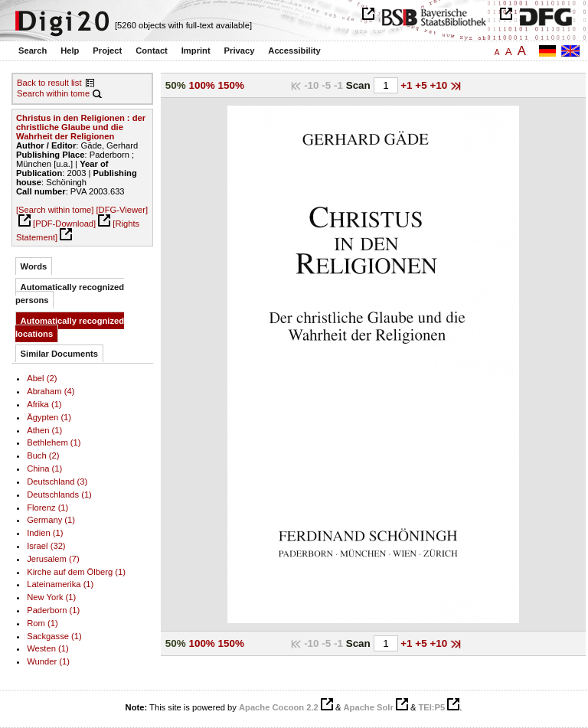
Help (70, 51)
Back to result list (49, 83)
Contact (152, 51)
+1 (408, 85)
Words (34, 266)
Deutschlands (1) (59, 495)
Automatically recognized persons (70, 294)
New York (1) (51, 597)
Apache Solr (369, 707)
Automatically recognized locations (70, 327)
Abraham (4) (51, 391)
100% (201, 85)
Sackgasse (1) (54, 636)
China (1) (44, 468)
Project (107, 51)
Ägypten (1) (49, 417)
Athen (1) (44, 430)
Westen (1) (48, 648)
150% (231, 85)
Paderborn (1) (53, 610)
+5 (422, 85)
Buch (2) (43, 455)
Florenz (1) (47, 508)
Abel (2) (42, 378)
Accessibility (294, 51)
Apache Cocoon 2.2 (279, 707)
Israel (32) (46, 546)
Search (33, 51)
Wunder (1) (48, 661)
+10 (440, 85)
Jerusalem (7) (53, 559)
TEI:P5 (431, 707)
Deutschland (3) (57, 482)
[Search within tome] (55, 210)
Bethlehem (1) (54, 442)
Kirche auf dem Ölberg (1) (76, 572)
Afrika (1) (44, 404)
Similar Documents (59, 354)
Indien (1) (45, 533)
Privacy (240, 51)
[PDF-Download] (64, 224)
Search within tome (53, 93)
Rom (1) (42, 623)
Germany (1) (51, 520)
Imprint (196, 51)
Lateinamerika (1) (60, 584)
